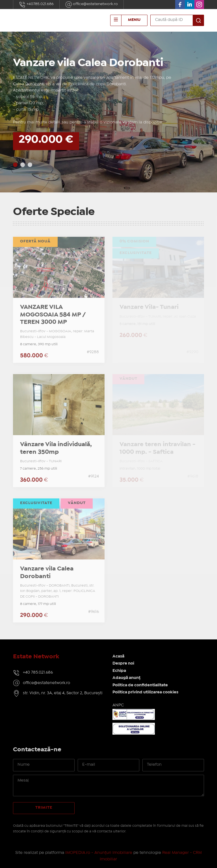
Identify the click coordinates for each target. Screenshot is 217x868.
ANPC (118, 705)
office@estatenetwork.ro (92, 5)
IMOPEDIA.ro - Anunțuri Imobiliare (99, 853)
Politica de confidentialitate (140, 685)
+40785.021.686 (36, 5)
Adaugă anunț (126, 678)
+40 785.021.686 (38, 672)
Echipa (119, 671)
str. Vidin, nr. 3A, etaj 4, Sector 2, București (63, 693)
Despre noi (123, 663)
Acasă (118, 656)
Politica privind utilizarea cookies (145, 692)
